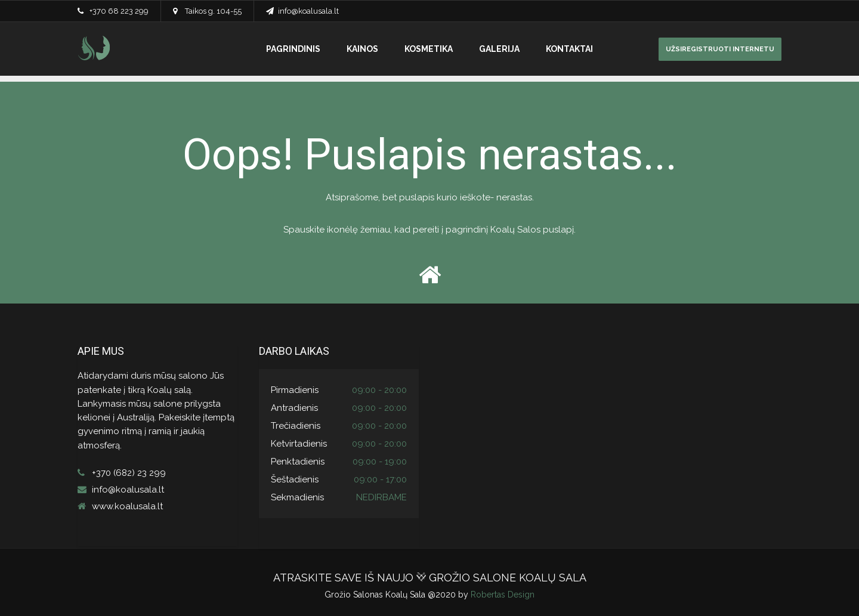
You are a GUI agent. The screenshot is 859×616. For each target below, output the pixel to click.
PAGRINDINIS (293, 49)
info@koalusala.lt (308, 11)
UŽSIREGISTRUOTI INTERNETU (720, 49)
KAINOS (362, 49)
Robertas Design (503, 595)
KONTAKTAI (569, 49)
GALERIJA (499, 49)
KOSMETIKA (429, 49)
